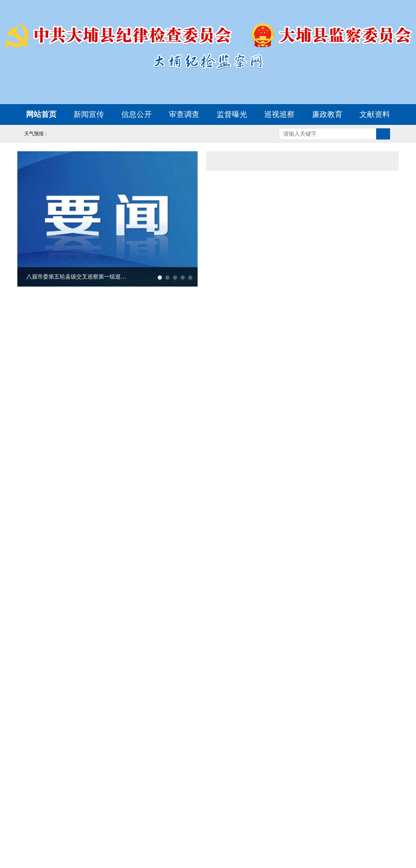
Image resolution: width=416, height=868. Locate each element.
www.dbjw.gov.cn (230, 863)
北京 (31, 794)
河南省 (170, 807)
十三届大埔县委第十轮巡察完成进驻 (74, 390)
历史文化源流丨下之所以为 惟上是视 (102, 708)
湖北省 (205, 807)
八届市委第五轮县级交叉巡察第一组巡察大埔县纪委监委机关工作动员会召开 (79, 277)
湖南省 (239, 807)
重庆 (31, 819)
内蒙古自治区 (167, 794)
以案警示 (314, 680)
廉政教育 (327, 114)
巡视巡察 (279, 114)
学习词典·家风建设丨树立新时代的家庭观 (109, 650)
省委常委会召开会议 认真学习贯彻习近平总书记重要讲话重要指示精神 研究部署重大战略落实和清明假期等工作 (304, 180)
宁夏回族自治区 (292, 819)
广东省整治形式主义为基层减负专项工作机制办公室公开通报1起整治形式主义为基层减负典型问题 (285, 218)
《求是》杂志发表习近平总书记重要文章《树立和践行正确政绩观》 (285, 257)
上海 (310, 794)
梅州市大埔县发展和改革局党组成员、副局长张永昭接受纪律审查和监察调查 (289, 390)
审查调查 (184, 114)
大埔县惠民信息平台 (306, 564)
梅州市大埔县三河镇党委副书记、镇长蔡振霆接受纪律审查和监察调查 (289, 449)
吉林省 (245, 794)
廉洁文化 (29, 680)
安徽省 (34, 807)
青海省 (338, 819)
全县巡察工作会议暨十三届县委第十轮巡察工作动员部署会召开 (94, 410)
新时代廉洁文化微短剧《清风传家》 (102, 670)
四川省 (62, 819)
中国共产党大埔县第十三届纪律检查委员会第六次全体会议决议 (94, 449)
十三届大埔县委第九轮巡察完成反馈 (74, 429)
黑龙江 (279, 794)
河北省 (89, 794)
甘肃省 (245, 819)
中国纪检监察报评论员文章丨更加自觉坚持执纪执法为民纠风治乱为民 (285, 237)
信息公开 (137, 114)
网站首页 (41, 114)
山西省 (124, 794)
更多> (387, 161)
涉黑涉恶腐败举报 (339, 483)
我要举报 (245, 483)
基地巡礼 (350, 680)
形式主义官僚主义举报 (245, 523)
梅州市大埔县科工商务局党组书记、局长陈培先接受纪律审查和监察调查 (289, 410)
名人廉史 (369, 680)
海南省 (366, 807)
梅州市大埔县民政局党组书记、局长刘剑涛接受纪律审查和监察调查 (289, 429)
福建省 (68, 807)
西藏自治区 (170, 819)
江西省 (102, 807)
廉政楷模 (332, 680)
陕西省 (211, 819)
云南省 (130, 819)
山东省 (136, 807)
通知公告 (302, 161)
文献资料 (375, 114)
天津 (59, 794)
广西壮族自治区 (285, 807)
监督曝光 (232, 114)
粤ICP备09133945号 (286, 854)
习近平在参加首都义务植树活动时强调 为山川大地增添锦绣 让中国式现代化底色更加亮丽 (285, 276)
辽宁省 (211, 794)
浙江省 (375, 794)
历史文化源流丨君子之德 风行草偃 (99, 689)
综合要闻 (238, 161)
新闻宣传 (89, 114)
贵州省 (96, 819)
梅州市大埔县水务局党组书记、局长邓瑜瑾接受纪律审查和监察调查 (289, 371)
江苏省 (341, 794)
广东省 (332, 807)
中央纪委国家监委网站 (97, 776)
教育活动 (387, 680)
